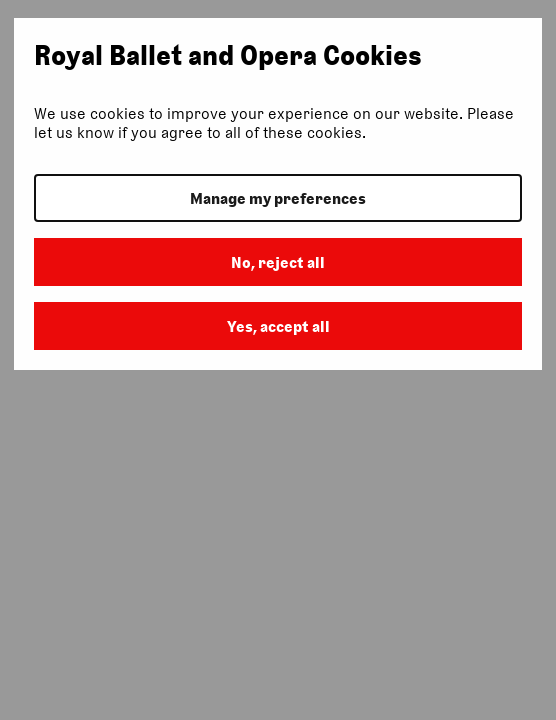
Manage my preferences (278, 198)
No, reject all (278, 262)
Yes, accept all (278, 326)
